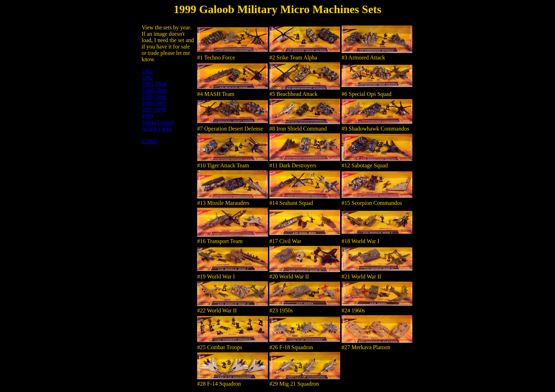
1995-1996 (154, 97)
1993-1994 (154, 84)
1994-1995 (154, 90)
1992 (147, 78)
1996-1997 (154, 103)
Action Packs (157, 129)
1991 (147, 71)
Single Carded (158, 122)
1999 (147, 116)
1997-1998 (154, 109)
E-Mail (150, 141)
